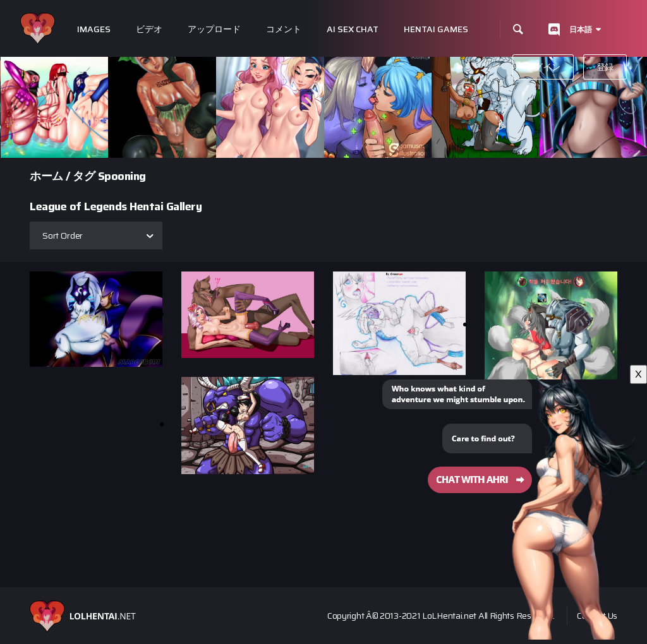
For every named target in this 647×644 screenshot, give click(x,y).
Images (94, 29)
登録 (605, 67)
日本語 (581, 29)
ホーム (46, 176)
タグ (84, 176)
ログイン (543, 67)
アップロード (214, 29)
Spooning (122, 176)
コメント (284, 29)
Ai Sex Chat (353, 29)
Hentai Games (436, 29)
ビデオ (149, 29)
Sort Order (63, 236)
